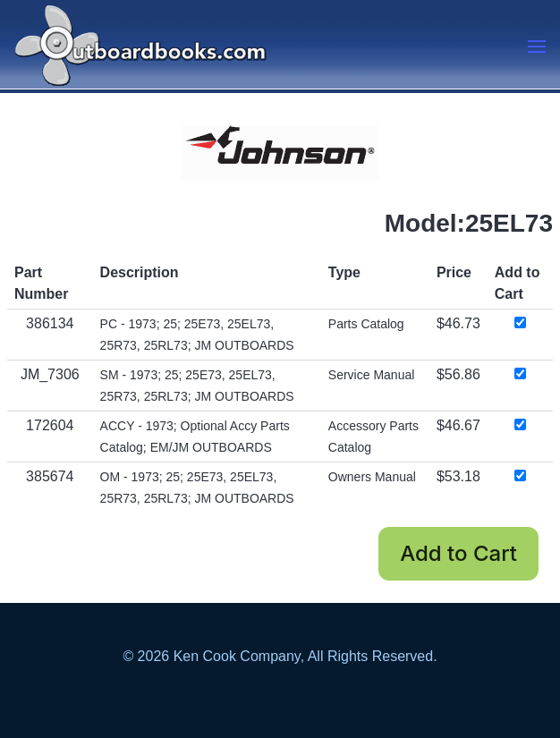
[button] (537, 47)
